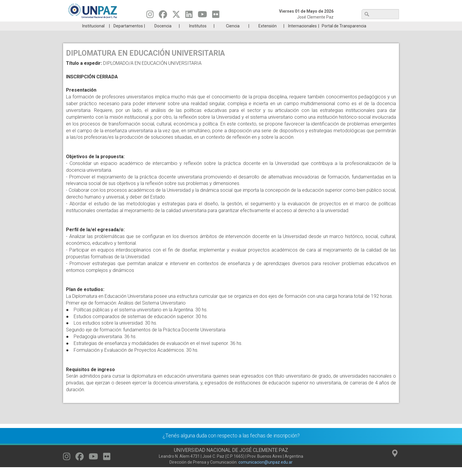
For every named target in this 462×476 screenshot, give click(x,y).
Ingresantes (203, 26)
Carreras (91, 26)
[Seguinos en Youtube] (202, 16)
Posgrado (371, 26)
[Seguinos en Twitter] (176, 16)
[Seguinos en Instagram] (150, 16)
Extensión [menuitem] (268, 35)
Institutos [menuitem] (198, 35)
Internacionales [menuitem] (302, 35)
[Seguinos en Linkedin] (189, 16)
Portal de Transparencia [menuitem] (344, 35)
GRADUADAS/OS (315, 26)
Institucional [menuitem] (93, 35)
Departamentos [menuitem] (128, 35)
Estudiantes (259, 26)
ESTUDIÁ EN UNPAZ (147, 26)
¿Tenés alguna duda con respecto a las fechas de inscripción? (231, 444)
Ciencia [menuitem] (233, 35)
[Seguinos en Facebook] (163, 16)
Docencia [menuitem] (163, 35)
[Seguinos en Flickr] (216, 16)
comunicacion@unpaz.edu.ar (265, 471)
